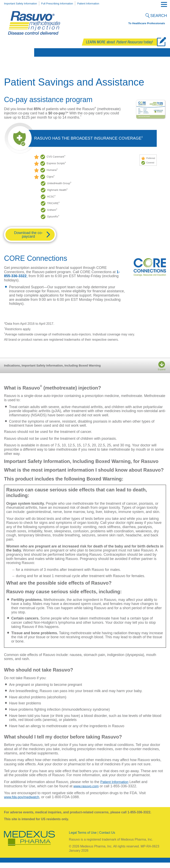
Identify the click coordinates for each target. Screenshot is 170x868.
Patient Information (115, 787)
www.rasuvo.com (87, 792)
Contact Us (107, 838)
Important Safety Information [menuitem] (23, 3)
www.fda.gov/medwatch (23, 802)
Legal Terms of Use (83, 838)
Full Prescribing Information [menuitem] (65, 3)
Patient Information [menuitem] (100, 3)
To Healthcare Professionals (147, 24)
